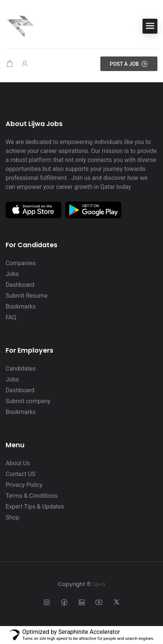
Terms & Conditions (32, 496)
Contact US (21, 474)
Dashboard (20, 285)
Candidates (21, 369)
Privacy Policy (24, 485)
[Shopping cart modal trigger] (10, 64)
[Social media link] (46, 602)
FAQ (11, 317)
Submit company (28, 401)
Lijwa (99, 584)
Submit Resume (26, 296)
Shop (12, 517)
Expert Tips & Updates (35, 507)
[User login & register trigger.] (25, 64)
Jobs (12, 274)
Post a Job (129, 64)
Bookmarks (21, 306)
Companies (21, 263)
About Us (18, 463)
